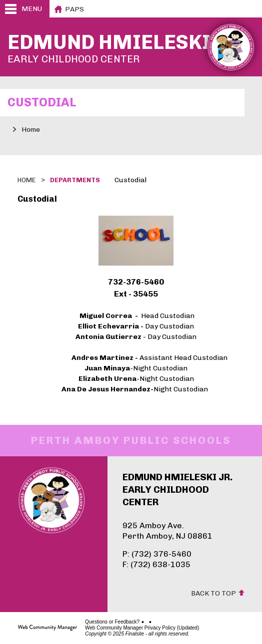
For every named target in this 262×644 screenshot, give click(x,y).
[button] (25, 9)
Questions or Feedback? (112, 622)
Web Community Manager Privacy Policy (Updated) (142, 628)
